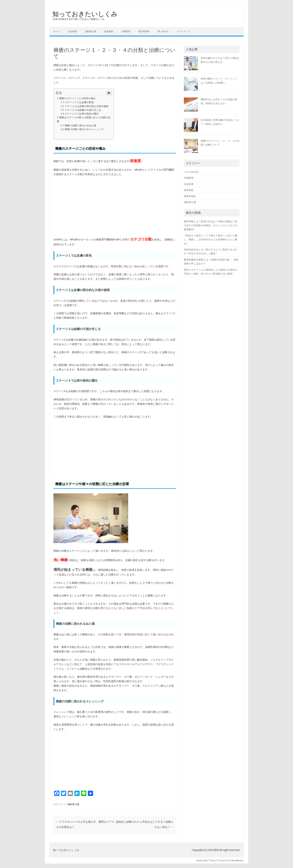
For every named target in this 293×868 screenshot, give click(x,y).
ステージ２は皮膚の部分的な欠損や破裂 (87, 106)
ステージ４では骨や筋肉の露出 (82, 114)
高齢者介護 (91, 31)
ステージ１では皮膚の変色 (79, 102)
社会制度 (73, 31)
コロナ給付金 (191, 172)
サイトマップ (183, 31)
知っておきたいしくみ (85, 14)
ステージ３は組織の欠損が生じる (83, 110)
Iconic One (202, 860)
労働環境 (126, 31)
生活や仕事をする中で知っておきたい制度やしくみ (79, 19)
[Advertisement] (115, 206)
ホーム (57, 31)
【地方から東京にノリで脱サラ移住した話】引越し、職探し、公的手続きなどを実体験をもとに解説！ (211, 239)
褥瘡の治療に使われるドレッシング (84, 129)
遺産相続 (109, 31)
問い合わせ (163, 31)
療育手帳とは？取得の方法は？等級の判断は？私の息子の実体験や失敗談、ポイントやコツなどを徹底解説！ (211, 225)
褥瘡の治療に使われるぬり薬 (80, 125)
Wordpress (237, 860)
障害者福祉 (190, 196)
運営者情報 (144, 31)
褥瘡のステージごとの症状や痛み (77, 98)
